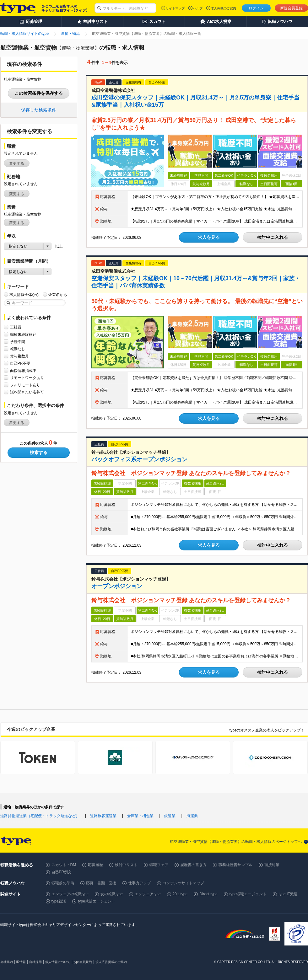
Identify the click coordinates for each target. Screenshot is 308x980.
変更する (17, 163)
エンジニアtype (148, 894)
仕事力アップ (139, 883)
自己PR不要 (20, 363)
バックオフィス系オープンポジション (139, 459)
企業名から (58, 295)
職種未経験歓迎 (23, 334)
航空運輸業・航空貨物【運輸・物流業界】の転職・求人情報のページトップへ (236, 842)
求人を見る (209, 237)
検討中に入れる (273, 237)
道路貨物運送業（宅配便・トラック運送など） (40, 816)
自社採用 (35, 962)
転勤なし (18, 349)
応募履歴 (95, 865)
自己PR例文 (62, 872)
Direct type (208, 894)
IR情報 (21, 962)
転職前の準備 (63, 883)
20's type (180, 894)
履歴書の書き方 (193, 865)
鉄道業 (170, 816)
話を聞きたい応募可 (27, 392)
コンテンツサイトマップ (183, 883)
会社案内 (7, 962)
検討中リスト (126, 865)
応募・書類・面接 (101, 883)
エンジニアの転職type (70, 894)
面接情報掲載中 (23, 370)
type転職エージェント (248, 894)
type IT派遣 (288, 894)
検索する (39, 453)
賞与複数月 (19, 356)
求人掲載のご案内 (224, 8)
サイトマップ (175, 8)
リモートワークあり (27, 378)
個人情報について (58, 962)
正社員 (16, 327)
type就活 (59, 901)
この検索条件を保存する (39, 93)
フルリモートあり (25, 385)
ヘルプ (198, 8)
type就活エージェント (97, 901)
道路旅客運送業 (103, 816)
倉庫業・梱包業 (140, 816)
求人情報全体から (24, 295)
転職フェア (159, 865)
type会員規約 (83, 962)
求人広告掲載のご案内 (111, 962)
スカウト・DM (64, 865)
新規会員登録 (291, 8)
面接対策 (272, 865)
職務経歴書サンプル (235, 865)
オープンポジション (117, 586)
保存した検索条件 (39, 110)
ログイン (256, 8)
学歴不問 (18, 342)
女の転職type (112, 894)
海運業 (192, 816)
